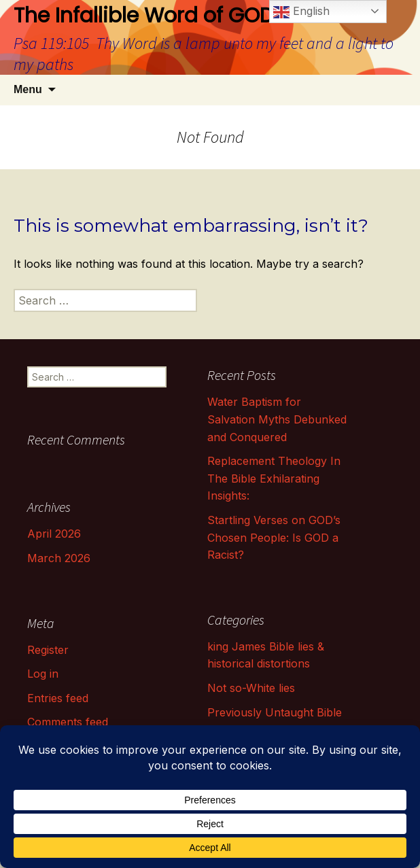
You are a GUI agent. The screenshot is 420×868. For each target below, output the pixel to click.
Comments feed (68, 722)
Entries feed (58, 698)
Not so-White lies (251, 688)
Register (48, 650)
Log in (43, 674)
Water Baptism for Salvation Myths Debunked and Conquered (277, 419)
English (301, 12)
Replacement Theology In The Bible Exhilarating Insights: (274, 478)
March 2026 (59, 558)
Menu (28, 89)
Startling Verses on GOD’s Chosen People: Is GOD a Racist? (274, 537)
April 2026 (54, 534)
